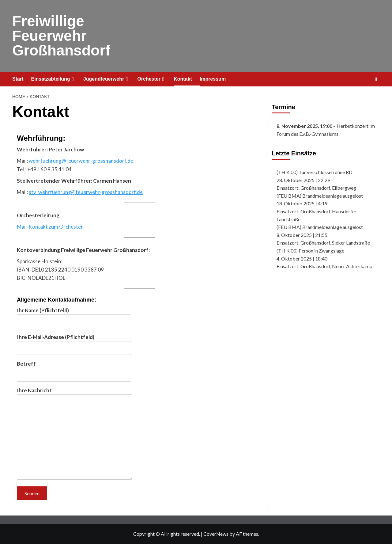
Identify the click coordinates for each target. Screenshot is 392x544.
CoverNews (216, 534)
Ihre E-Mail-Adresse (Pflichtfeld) (74, 342)
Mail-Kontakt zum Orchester (50, 227)
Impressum (213, 79)
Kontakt (183, 79)
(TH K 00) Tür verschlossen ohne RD (315, 172)
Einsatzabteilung (53, 79)
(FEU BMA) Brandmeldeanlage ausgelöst (320, 196)
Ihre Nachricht (75, 434)
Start (18, 79)
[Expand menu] (73, 79)
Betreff (74, 369)
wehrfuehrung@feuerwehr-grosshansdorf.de (81, 161)
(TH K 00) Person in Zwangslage (310, 251)
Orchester (152, 79)
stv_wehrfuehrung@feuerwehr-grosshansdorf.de (86, 192)
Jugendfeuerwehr (107, 79)
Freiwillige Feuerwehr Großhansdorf (61, 36)
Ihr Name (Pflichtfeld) (74, 316)
